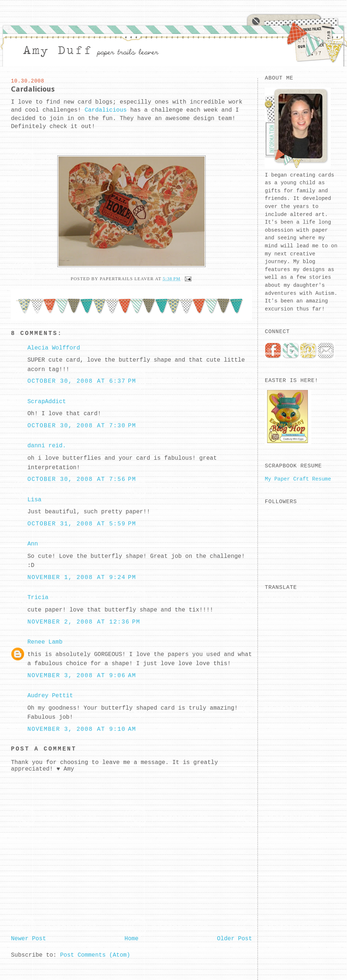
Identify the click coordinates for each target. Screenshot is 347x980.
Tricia (38, 598)
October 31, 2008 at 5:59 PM (82, 524)
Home (131, 939)
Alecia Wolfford (54, 348)
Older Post (234, 939)
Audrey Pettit (50, 696)
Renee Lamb (45, 642)
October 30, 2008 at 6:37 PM (82, 381)
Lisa (34, 500)
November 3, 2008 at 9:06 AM (82, 676)
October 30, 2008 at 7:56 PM (82, 479)
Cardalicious (33, 89)
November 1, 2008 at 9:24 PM (82, 578)
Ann (33, 544)
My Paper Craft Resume (298, 479)
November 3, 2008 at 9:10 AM (82, 729)
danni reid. (47, 446)
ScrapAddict (47, 402)
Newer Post (28, 939)
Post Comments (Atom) (95, 955)
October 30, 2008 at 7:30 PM (82, 426)
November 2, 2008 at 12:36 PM (84, 622)
